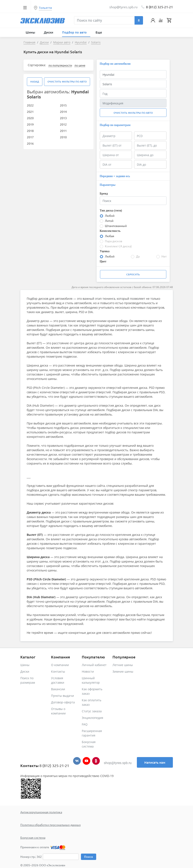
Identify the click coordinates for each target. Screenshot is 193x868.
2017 (30, 137)
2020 (30, 118)
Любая (110, 236)
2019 (30, 124)
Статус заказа (92, 711)
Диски (25, 671)
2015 (63, 105)
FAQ (85, 724)
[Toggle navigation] (25, 7)
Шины (25, 665)
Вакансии (58, 689)
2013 (63, 118)
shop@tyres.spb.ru (118, 763)
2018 (30, 131)
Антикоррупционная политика (41, 812)
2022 (30, 105)
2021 (30, 112)
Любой (110, 216)
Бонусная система (33, 837)
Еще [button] (99, 32)
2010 (63, 137)
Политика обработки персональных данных (51, 825)
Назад (35, 82)
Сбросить (133, 274)
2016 (30, 143)
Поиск (89, 857)
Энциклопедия (92, 718)
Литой (109, 221)
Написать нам (155, 762)
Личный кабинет (94, 665)
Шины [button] (31, 32)
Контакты (58, 671)
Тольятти (45, 8)
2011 (63, 131)
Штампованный (116, 226)
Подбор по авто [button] (75, 32)
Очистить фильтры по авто (67, 82)
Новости (88, 671)
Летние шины (123, 665)
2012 (63, 124)
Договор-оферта (63, 702)
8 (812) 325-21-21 (159, 7)
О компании (60, 665)
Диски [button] (49, 32)
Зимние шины (123, 671)
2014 (63, 112)
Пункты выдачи (62, 696)
